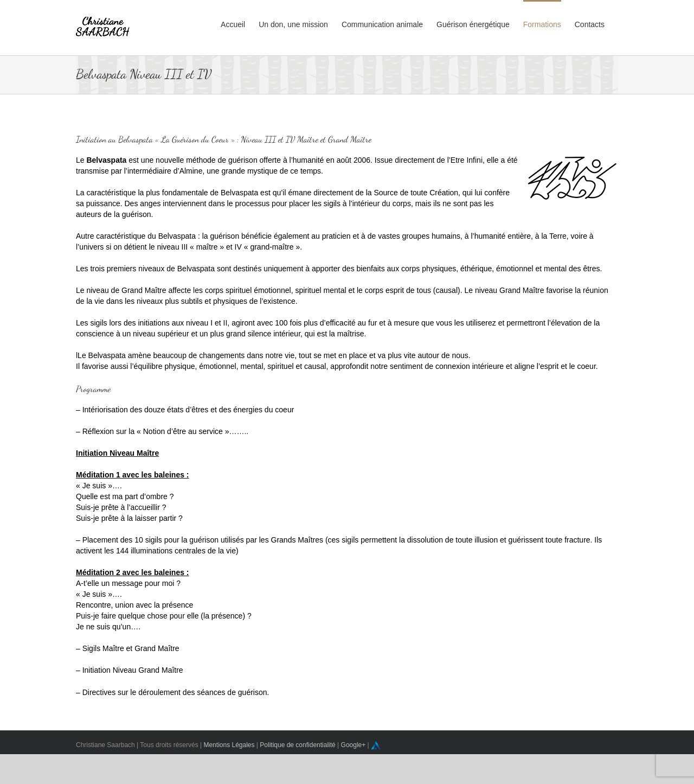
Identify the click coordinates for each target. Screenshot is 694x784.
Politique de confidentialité (297, 745)
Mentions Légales (229, 745)
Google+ (354, 745)
